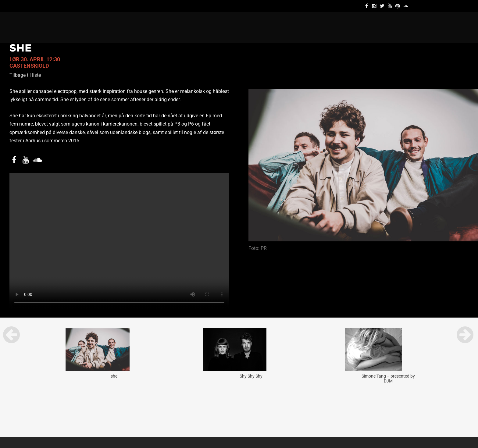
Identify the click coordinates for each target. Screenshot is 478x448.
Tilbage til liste (25, 75)
